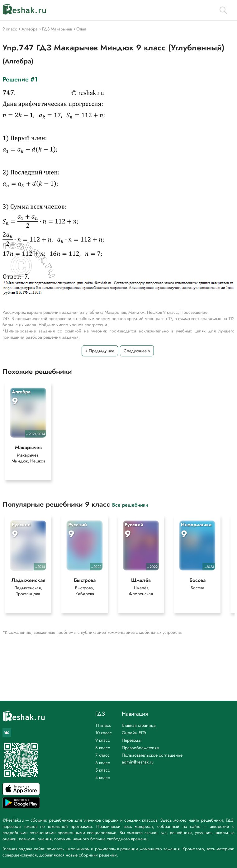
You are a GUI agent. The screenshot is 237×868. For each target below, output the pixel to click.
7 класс (102, 755)
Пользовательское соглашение (152, 755)
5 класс (103, 770)
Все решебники (130, 505)
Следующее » (137, 351)
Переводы (132, 740)
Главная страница (139, 725)
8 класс (103, 748)
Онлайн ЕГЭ (134, 733)
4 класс (103, 777)
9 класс (103, 740)
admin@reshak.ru (138, 762)
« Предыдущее (100, 351)
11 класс (103, 725)
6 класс (103, 763)
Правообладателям (141, 748)
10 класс (104, 733)
